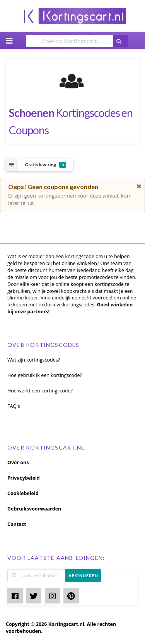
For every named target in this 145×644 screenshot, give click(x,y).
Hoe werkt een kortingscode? (40, 391)
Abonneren (83, 576)
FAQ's (14, 406)
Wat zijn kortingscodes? (34, 360)
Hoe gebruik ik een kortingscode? (45, 375)
